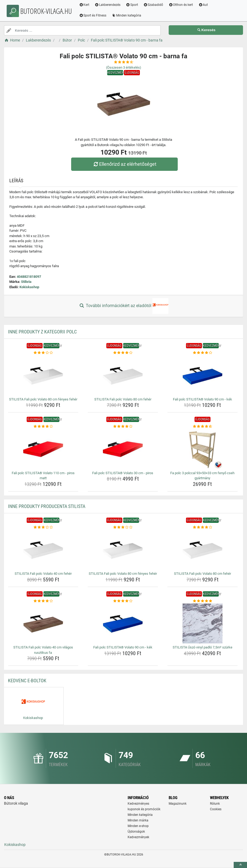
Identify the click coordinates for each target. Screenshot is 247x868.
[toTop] (240, 865)
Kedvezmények (138, 837)
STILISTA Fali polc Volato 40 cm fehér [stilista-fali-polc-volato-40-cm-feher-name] (43, 574)
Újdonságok (136, 832)
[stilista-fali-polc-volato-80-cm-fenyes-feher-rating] (43, 353)
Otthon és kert (184, 5)
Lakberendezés (111, 5)
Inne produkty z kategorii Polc (42, 332)
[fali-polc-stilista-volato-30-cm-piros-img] (123, 449)
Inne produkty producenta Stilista (47, 506)
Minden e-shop (138, 826)
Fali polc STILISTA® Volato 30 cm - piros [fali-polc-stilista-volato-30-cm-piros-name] (123, 473)
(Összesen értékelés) (124, 67)
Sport (135, 5)
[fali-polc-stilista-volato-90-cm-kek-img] (203, 375)
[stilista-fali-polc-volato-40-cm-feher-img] (43, 550)
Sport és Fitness (96, 15)
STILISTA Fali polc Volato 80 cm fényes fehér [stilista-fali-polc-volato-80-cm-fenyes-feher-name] (43, 399)
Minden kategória (130, 15)
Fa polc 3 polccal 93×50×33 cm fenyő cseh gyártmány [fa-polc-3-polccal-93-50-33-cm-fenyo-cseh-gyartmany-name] (202, 476)
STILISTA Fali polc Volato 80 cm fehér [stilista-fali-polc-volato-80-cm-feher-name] (123, 399)
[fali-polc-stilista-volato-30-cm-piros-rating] (123, 427)
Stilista (26, 282)
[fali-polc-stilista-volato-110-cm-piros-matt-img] (43, 449)
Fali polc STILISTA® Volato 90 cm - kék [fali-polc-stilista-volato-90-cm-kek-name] (203, 399)
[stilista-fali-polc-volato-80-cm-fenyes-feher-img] (43, 375)
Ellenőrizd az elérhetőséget (125, 164)
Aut (206, 5)
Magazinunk (178, 804)
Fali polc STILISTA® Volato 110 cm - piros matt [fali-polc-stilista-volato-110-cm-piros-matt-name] (43, 476)
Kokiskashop (29, 287)
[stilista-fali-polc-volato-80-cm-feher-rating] (123, 353)
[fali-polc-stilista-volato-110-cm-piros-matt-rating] (43, 427)
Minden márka (138, 820)
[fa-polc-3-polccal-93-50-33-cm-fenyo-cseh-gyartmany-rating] (203, 427)
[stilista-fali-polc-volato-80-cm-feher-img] (123, 375)
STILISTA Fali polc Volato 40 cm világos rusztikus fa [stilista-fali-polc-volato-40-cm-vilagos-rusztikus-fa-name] (43, 650)
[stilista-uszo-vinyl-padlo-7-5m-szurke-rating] (203, 601)
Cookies (216, 809)
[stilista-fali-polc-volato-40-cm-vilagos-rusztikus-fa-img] (43, 623)
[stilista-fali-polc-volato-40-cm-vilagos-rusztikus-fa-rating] (43, 601)
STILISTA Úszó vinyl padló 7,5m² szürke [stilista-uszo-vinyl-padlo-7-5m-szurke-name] (203, 647)
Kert (87, 5)
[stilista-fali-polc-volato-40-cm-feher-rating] (43, 527)
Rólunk (215, 804)
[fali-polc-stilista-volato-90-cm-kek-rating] (203, 353)
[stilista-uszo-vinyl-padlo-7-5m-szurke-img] (203, 623)
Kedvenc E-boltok (27, 681)
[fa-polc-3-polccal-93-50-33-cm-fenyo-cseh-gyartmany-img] (203, 449)
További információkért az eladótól (123, 306)
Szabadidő (156, 5)
